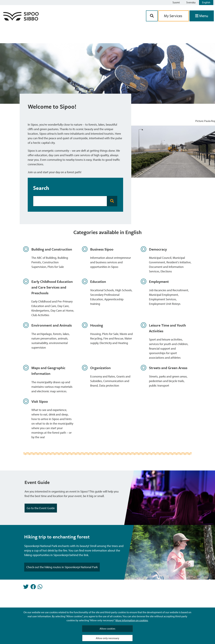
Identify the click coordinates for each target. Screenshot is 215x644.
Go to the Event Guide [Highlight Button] (41, 508)
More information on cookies (132, 620)
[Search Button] (152, 16)
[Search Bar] (70, 201)
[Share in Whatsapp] (40, 588)
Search (41, 188)
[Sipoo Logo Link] (21, 19)
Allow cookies (107, 629)
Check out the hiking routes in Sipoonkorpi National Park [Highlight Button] (62, 567)
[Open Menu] (202, 16)
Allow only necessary (107, 638)
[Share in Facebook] (33, 588)
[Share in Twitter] (26, 588)
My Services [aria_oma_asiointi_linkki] (174, 16)
